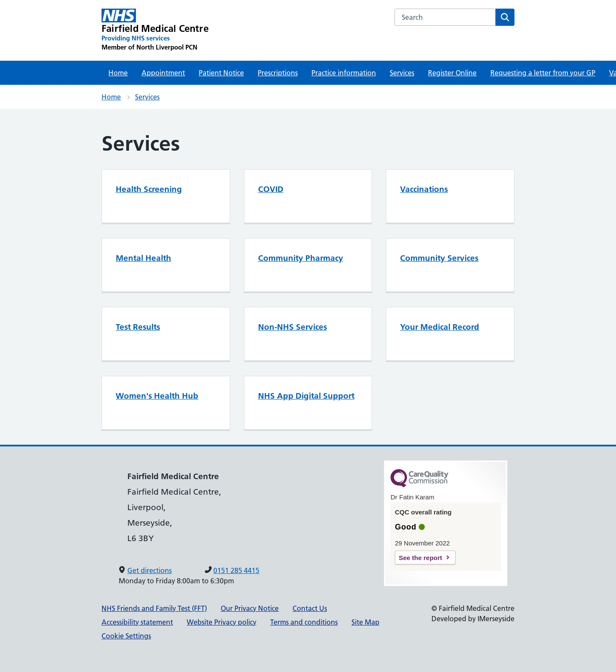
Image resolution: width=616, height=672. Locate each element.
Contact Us (310, 608)
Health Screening (149, 189)
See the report (420, 558)
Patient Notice (221, 73)
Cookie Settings (126, 636)
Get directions (149, 570)
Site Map (365, 622)
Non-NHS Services (293, 327)
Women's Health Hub (157, 396)
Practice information (344, 73)
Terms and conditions (304, 622)
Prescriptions (278, 73)
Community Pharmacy (301, 258)
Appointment (163, 73)
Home (118, 73)
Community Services (439, 258)
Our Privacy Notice (250, 608)
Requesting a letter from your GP (543, 73)
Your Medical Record (440, 327)
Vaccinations (424, 189)
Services (402, 73)
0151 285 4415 (236, 570)
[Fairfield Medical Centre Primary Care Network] (155, 30)
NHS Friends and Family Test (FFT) (154, 608)
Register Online (452, 73)
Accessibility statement (137, 622)
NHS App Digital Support (306, 396)
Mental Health (143, 258)
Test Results (138, 327)
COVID (271, 189)
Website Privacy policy (222, 622)
